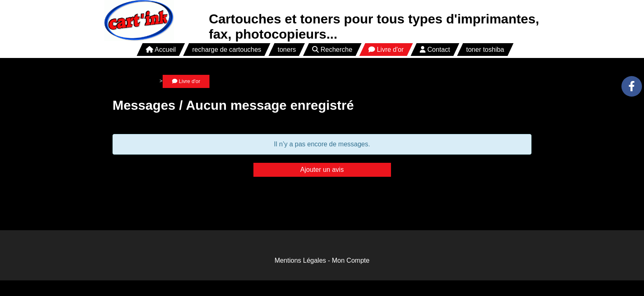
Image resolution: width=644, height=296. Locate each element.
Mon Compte (351, 260)
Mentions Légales (300, 260)
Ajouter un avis (322, 170)
